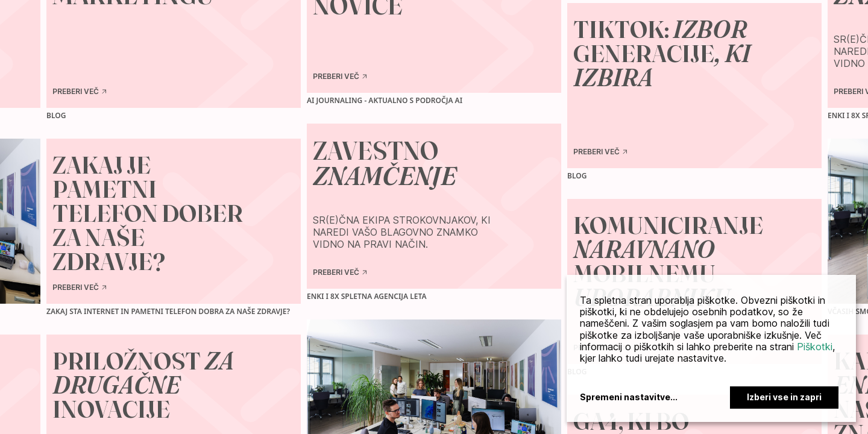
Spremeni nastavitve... (629, 397)
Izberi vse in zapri (784, 397)
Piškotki (815, 347)
